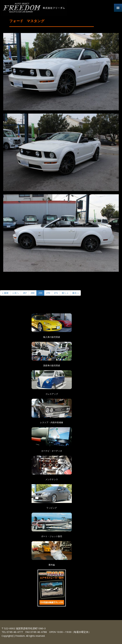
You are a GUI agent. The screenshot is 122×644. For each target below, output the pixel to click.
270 (48, 293)
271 (56, 293)
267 (25, 293)
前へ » (65, 293)
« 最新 (5, 293)
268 (33, 293)
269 (40, 293)
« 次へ (16, 293)
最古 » (75, 293)
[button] (118, 8)
